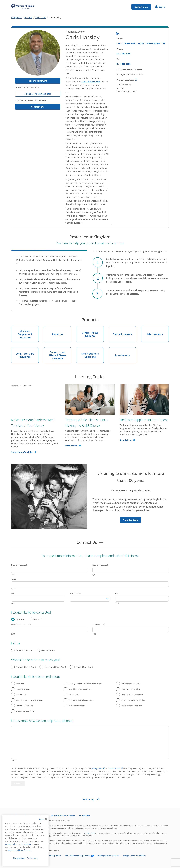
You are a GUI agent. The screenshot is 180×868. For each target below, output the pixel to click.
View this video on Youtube (22, 386)
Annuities (53, 331)
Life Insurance (152, 331)
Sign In (160, 6)
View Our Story (129, 519)
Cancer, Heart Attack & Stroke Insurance (55, 354)
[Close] (44, 818)
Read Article (71, 446)
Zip (116, 593)
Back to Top (89, 799)
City (13, 593)
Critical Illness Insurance (87, 332)
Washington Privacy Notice (108, 856)
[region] (25, 841)
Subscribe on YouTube (22, 452)
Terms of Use (26, 844)
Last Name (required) (100, 565)
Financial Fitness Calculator (33, 93)
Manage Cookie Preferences (134, 856)
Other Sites (85, 815)
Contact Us (87, 542)
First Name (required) (19, 565)
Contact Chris (141, 7)
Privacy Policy (11, 844)
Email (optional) (99, 624)
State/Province (75, 593)
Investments (119, 352)
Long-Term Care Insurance (23, 353)
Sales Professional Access (63, 815)
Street (14, 579)
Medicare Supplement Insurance (22, 333)
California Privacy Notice (51, 856)
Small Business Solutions (87, 353)
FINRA (88, 833)
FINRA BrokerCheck (91, 82)
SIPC (93, 833)
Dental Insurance (120, 331)
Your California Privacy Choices (77, 856)
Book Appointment (38, 81)
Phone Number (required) (21, 624)
